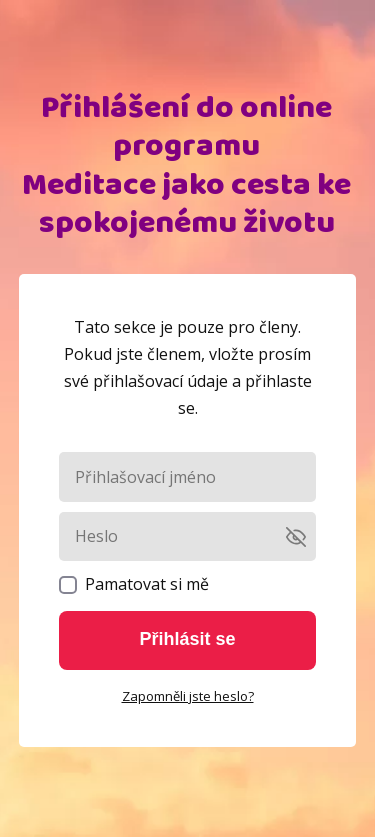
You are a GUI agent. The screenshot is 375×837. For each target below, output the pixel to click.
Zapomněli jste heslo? (188, 696)
